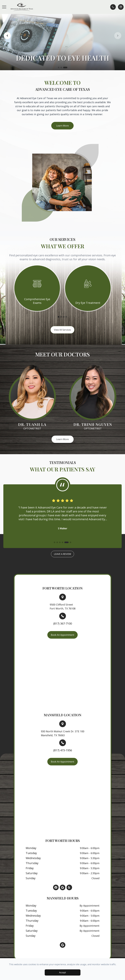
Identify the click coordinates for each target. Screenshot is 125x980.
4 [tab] (66, 317)
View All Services (62, 330)
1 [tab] (59, 317)
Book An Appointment (62, 635)
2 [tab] (61, 317)
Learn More (62, 126)
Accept (62, 972)
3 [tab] (64, 317)
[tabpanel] (37, 288)
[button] (4, 7)
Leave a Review (62, 554)
